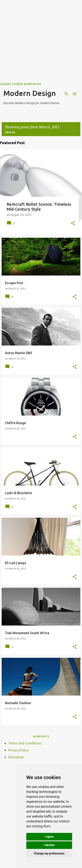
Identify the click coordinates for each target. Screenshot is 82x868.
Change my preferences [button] (49, 853)
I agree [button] (49, 837)
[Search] (66, 94)
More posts (41, 737)
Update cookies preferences (21, 84)
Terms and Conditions (25, 743)
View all (10, 132)
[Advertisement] (41, 41)
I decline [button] (49, 845)
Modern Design (30, 93)
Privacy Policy (18, 750)
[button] (73, 224)
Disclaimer (16, 757)
